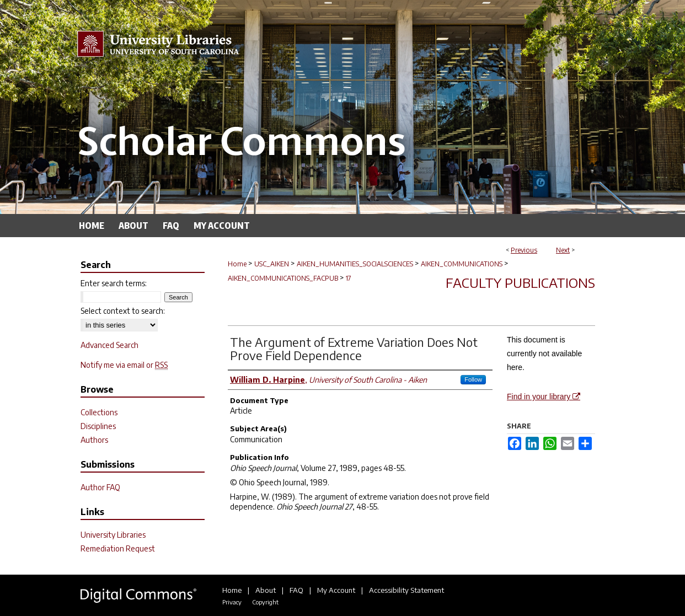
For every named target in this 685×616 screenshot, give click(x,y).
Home (237, 264)
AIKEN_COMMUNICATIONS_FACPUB (283, 278)
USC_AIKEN (272, 264)
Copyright (265, 602)
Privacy (232, 602)
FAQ (296, 590)
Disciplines (98, 426)
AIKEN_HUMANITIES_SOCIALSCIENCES (355, 264)
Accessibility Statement (406, 590)
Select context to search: (123, 311)
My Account (336, 590)
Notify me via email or (124, 365)
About (266, 590)
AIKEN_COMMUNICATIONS (462, 264)
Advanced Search (109, 345)
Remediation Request (118, 548)
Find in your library (544, 397)
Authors (94, 440)
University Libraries (113, 535)
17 (349, 278)
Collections (99, 412)
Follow (473, 379)
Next (563, 250)
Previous (524, 250)
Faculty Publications (520, 282)
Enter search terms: (114, 283)
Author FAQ (100, 487)
